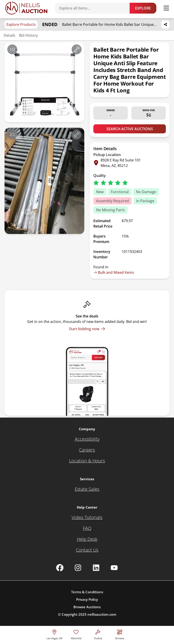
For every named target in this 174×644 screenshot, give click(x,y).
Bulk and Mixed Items (114, 272)
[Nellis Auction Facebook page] (60, 568)
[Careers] (87, 450)
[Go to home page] (26, 8)
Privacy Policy (87, 599)
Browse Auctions (87, 607)
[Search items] (94, 8)
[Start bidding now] (87, 329)
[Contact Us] (87, 550)
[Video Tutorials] (87, 517)
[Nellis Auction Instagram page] (78, 568)
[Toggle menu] (166, 8)
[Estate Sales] (87, 489)
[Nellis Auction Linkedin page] (96, 568)
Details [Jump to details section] (10, 35)
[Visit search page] (120, 634)
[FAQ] (87, 528)
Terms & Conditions (87, 592)
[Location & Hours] (87, 461)
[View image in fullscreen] (77, 49)
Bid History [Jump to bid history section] (28, 35)
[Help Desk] (87, 539)
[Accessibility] (87, 439)
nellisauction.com (102, 614)
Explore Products (21, 24)
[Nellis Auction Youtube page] (114, 568)
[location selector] (54, 634)
